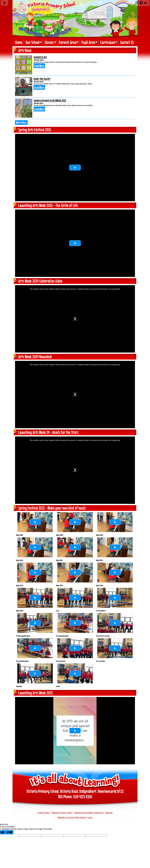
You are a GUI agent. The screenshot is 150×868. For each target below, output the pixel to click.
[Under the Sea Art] (24, 86)
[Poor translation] (9, 832)
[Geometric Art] (24, 65)
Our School (32, 42)
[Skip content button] (4, 4)
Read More (39, 66)
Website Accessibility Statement (89, 813)
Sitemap (109, 813)
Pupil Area (88, 42)
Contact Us (127, 42)
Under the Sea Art (42, 79)
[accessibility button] (146, 4)
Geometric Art (40, 57)
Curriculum (108, 42)
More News (21, 123)
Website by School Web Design (72, 817)
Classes (49, 42)
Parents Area (68, 42)
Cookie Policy (44, 813)
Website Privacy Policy (62, 813)
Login (90, 817)
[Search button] (137, 4)
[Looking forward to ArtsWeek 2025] (24, 108)
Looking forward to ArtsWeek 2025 (50, 100)
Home (19, 42)
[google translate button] (141, 3)
